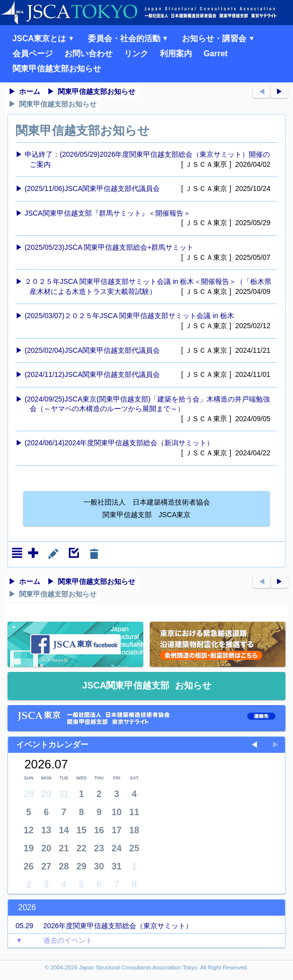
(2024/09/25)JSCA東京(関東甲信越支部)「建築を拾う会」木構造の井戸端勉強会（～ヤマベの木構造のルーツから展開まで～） (148, 410)
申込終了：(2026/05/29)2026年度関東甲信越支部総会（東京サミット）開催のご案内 (148, 160)
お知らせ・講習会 (219, 38)
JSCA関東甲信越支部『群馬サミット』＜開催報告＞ (148, 219)
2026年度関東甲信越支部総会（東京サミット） (100, 926)
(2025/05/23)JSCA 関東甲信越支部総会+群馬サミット (148, 253)
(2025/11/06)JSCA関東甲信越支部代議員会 (148, 189)
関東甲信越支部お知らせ (57, 69)
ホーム (30, 91)
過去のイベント (50, 941)
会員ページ (33, 54)
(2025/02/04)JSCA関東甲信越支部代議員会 (148, 351)
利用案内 (176, 54)
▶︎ (279, 91)
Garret (216, 54)
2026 (27, 907)
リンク (136, 54)
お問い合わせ (88, 54)
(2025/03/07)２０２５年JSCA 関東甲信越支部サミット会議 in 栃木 (148, 321)
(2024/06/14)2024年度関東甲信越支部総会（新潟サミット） (148, 448)
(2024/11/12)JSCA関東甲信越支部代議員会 (148, 375)
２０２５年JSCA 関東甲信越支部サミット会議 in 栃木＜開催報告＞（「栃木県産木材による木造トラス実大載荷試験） (148, 287)
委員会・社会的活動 (129, 38)
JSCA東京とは (44, 38)
